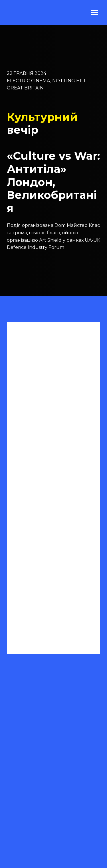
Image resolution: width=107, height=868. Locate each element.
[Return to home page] (21, 12)
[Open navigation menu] (94, 13)
